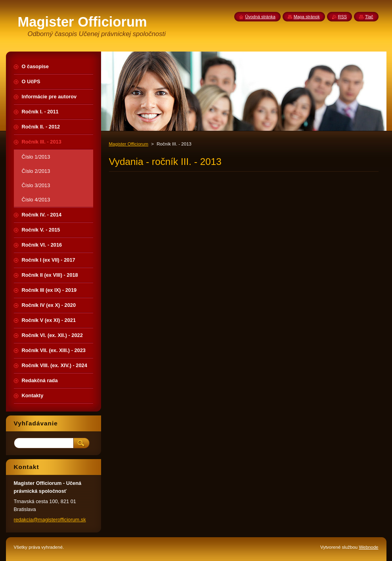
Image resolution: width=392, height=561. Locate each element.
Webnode (368, 547)
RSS (342, 17)
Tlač (369, 17)
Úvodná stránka (260, 17)
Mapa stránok (307, 17)
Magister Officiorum (129, 144)
